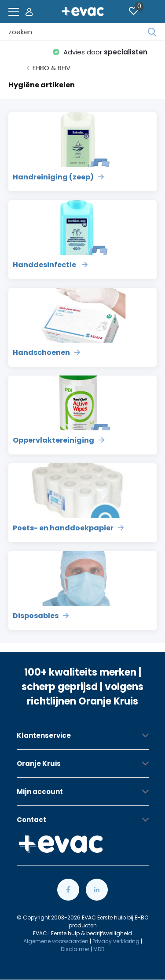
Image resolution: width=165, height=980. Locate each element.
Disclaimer (75, 949)
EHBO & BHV (51, 68)
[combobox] (78, 32)
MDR (99, 949)
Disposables (41, 616)
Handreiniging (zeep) (58, 177)
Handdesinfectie (50, 265)
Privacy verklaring (116, 941)
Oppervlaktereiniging (59, 440)
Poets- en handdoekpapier (68, 528)
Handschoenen (46, 352)
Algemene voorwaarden (56, 941)
